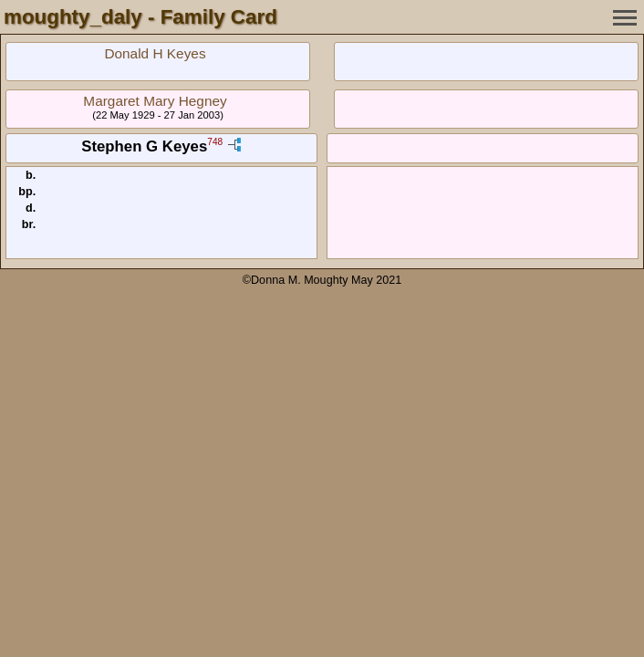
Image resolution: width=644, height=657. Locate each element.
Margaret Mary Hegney (155, 101)
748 (215, 143)
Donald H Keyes (155, 53)
